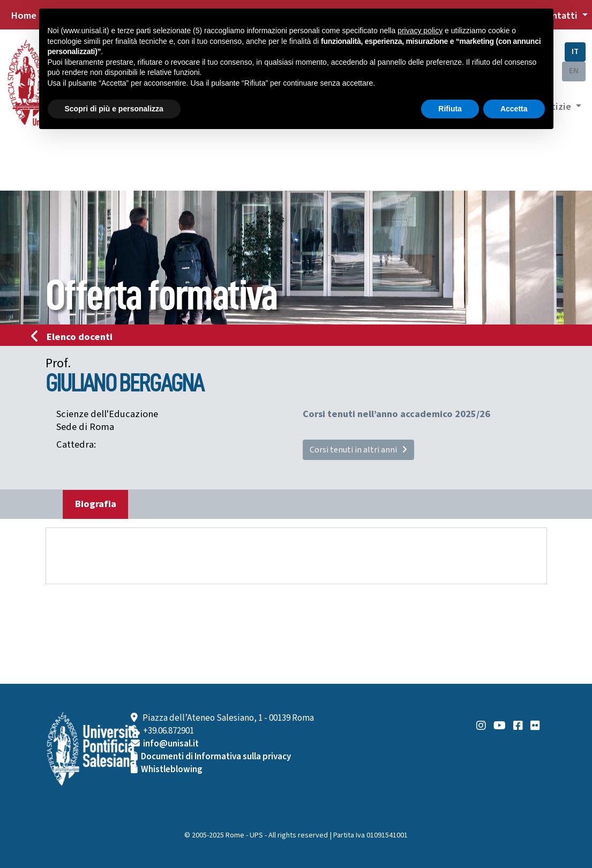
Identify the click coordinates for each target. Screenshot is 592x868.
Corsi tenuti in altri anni (358, 450)
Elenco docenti (75, 337)
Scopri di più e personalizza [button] (114, 109)
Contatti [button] (560, 16)
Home (24, 16)
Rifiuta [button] (450, 109)
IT (575, 52)
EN (574, 71)
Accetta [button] (514, 109)
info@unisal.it (171, 744)
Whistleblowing (172, 769)
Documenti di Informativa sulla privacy (216, 757)
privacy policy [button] (420, 31)
